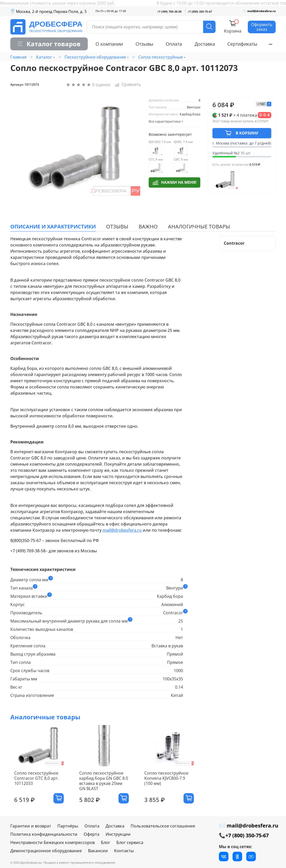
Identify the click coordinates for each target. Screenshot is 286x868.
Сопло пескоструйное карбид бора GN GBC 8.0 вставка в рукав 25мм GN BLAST (106, 785)
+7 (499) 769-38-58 (169, 11)
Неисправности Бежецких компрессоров (53, 844)
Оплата (174, 44)
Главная (18, 57)
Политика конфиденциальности (44, 836)
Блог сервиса (130, 844)
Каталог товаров (49, 44)
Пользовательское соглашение (163, 828)
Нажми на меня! (174, 182)
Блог (106, 844)
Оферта (92, 836)
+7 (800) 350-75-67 (200, 11)
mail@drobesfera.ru (122, 530)
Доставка (205, 44)
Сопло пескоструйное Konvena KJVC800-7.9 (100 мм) (176, 783)
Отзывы (144, 44)
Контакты (124, 853)
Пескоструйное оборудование (95, 57)
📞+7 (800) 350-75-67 (244, 837)
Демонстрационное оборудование (46, 853)
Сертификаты (242, 44)
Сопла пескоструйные (161, 57)
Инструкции (118, 836)
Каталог (44, 57)
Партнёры (68, 828)
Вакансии (98, 853)
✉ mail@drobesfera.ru (259, 11)
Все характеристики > (166, 121)
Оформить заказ (262, 27)
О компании (109, 44)
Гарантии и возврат (31, 828)
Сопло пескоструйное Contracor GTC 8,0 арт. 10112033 (33, 783)
